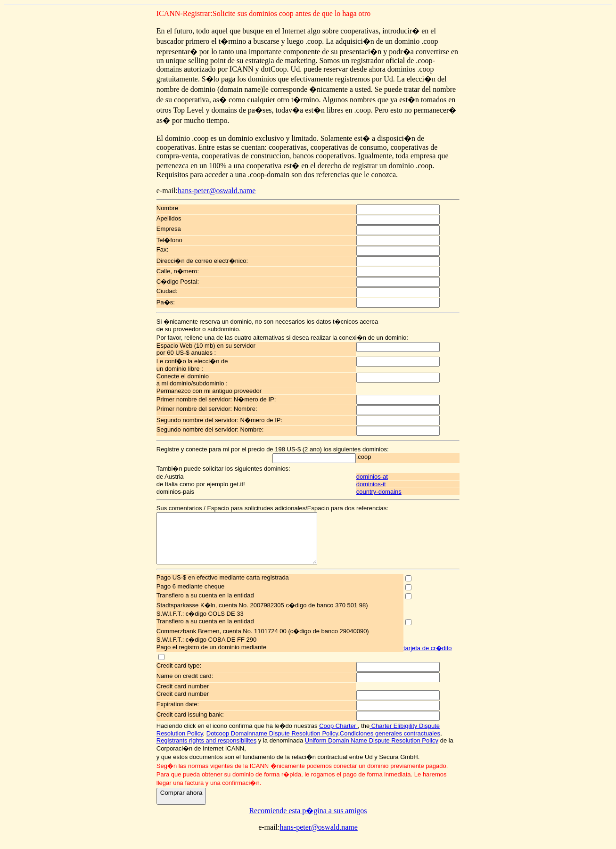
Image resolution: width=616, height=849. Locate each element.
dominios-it (378, 484)
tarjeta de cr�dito (428, 658)
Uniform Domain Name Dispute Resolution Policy (372, 750)
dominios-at (379, 477)
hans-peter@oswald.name (217, 191)
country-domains (386, 492)
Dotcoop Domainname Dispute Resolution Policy (272, 743)
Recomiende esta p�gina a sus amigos (308, 820)
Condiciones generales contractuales (390, 743)
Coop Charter (338, 736)
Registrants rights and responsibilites (206, 750)
